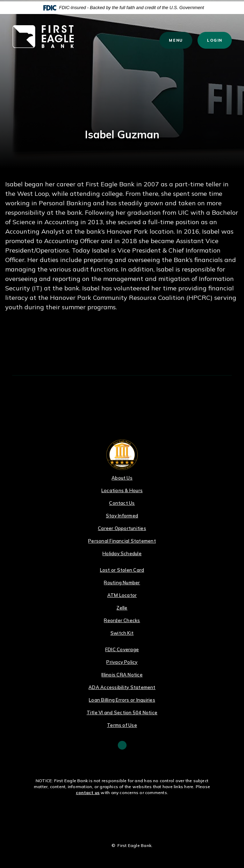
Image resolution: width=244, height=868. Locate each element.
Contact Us (122, 503)
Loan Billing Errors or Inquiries (122, 700)
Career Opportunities (122, 528)
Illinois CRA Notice (122, 675)
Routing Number (122, 583)
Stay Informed (122, 516)
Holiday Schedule (122, 553)
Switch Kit (122, 633)
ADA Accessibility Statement (122, 687)
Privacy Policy (122, 662)
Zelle (122, 608)
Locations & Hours (122, 490)
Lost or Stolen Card (122, 570)
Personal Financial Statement (122, 541)
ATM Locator (122, 595)
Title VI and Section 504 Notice (122, 712)
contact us (88, 793)
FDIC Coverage (122, 649)
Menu (179, 40)
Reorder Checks (122, 620)
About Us (122, 478)
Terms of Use (122, 725)
